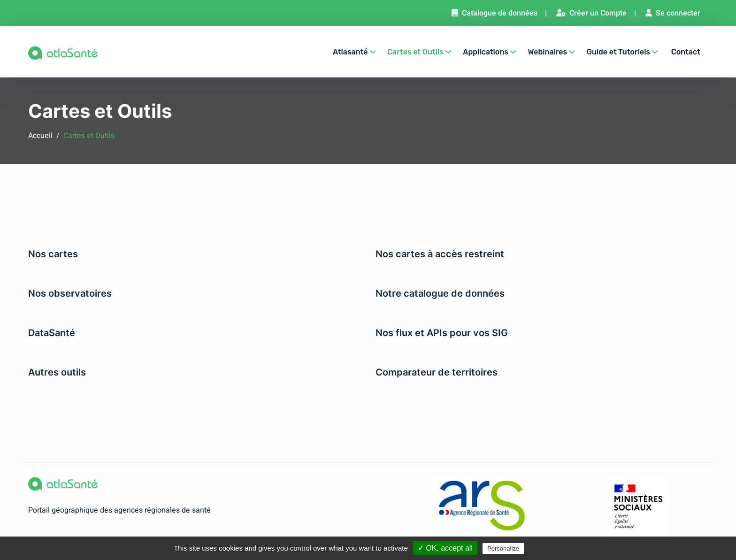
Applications (489, 52)
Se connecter (673, 13)
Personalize (503, 548)
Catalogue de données (494, 13)
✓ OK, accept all (445, 548)
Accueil (40, 136)
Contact (686, 52)
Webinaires (551, 52)
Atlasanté (354, 52)
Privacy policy (549, 548)
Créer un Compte (591, 13)
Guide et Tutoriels (622, 52)
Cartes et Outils (419, 52)
